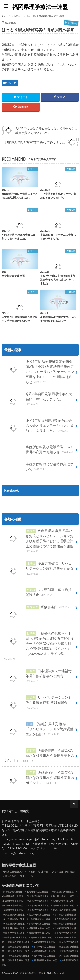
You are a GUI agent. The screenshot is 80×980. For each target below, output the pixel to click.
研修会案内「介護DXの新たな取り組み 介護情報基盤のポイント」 (38, 755)
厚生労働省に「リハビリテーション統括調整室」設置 (38, 570)
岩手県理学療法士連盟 (12, 896)
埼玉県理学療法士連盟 (64, 905)
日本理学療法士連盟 (13, 892)
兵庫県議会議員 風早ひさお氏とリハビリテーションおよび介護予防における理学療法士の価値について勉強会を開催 (38, 541)
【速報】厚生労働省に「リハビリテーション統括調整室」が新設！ (38, 731)
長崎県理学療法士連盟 (19, 956)
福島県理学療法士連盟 (38, 901)
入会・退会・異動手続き (64, 872)
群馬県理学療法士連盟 (38, 905)
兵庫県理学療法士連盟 (39, 933)
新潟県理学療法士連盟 (14, 915)
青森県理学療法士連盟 (63, 892)
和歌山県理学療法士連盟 (15, 937)
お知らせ (11, 83)
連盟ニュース (27, 876)
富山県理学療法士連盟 (39, 915)
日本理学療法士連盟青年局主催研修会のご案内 (37, 678)
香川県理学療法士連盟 (44, 947)
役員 (33, 872)
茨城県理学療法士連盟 (64, 901)
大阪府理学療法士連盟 (14, 933)
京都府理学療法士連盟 (65, 928)
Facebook (11, 490)
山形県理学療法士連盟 (12, 901)
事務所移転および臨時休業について (38, 467)
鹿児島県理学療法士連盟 (45, 960)
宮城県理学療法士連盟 (38, 896)
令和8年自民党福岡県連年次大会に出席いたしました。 (37, 401)
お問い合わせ (10, 876)
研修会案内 (37, 609)
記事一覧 (44, 872)
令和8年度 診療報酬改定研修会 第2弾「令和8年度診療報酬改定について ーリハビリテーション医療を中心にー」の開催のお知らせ (38, 372)
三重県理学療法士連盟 (14, 928)
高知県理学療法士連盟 (19, 951)
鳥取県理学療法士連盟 (42, 937)
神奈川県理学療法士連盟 (65, 910)
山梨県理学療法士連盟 (39, 919)
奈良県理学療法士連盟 (65, 933)
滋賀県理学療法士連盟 (39, 928)
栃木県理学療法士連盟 (12, 905)
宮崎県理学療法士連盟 (19, 960)
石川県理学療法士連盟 (65, 915)
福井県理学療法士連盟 (14, 919)
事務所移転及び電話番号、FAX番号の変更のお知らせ (38, 449)
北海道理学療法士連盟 (37, 892)
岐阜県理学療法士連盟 (14, 924)
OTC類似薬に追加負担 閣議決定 (37, 592)
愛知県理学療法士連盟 (65, 924)
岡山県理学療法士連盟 (19, 942)
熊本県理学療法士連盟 (44, 956)
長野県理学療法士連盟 (65, 919)
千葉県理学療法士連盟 (12, 910)
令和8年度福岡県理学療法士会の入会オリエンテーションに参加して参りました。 (38, 427)
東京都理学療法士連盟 (38, 910)
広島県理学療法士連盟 (44, 942)
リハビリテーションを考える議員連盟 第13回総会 (37, 704)
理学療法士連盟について (15, 872)
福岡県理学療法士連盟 (40, 7)
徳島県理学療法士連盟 (19, 947)
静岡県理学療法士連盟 (39, 924)
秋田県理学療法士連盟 (64, 896)
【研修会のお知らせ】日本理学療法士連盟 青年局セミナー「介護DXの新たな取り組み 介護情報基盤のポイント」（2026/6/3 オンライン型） (38, 646)
